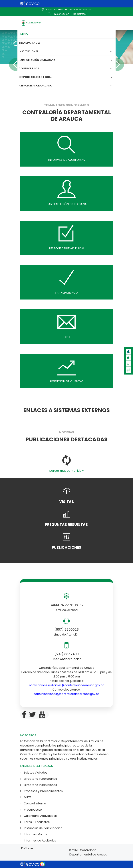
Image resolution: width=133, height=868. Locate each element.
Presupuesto (31, 810)
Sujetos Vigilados (34, 773)
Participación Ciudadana (38, 60)
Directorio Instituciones (39, 785)
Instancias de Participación (41, 828)
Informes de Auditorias (38, 840)
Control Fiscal (31, 68)
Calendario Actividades (38, 816)
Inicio (24, 34)
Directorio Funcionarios (39, 779)
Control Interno (33, 803)
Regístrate (80, 14)
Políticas (27, 848)
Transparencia (29, 43)
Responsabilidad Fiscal (36, 77)
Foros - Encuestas (35, 822)
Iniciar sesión (62, 14)
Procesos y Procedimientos (41, 791)
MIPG (26, 797)
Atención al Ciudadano (36, 86)
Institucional (30, 51)
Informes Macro (33, 834)
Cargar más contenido (66, 471)
